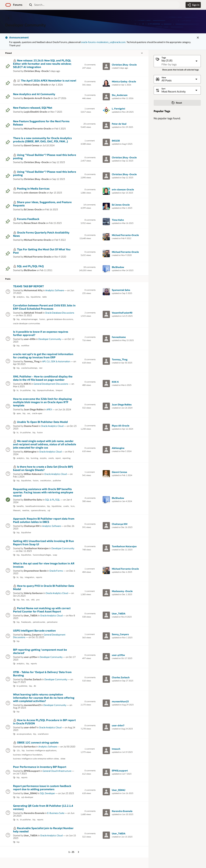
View (164, 78)
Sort (163, 89)
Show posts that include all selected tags (180, 70)
